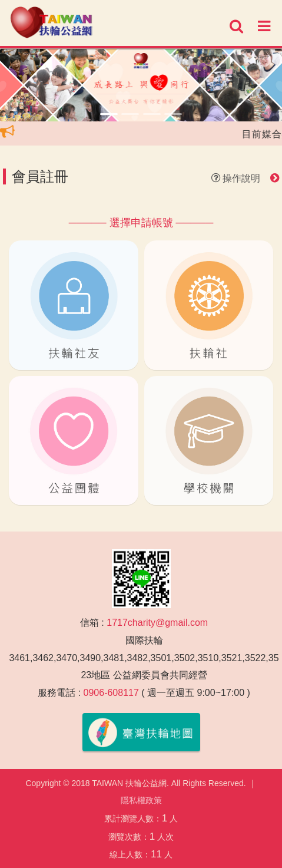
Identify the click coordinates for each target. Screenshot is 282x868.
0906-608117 (111, 693)
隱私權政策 (141, 800)
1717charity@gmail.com (157, 623)
